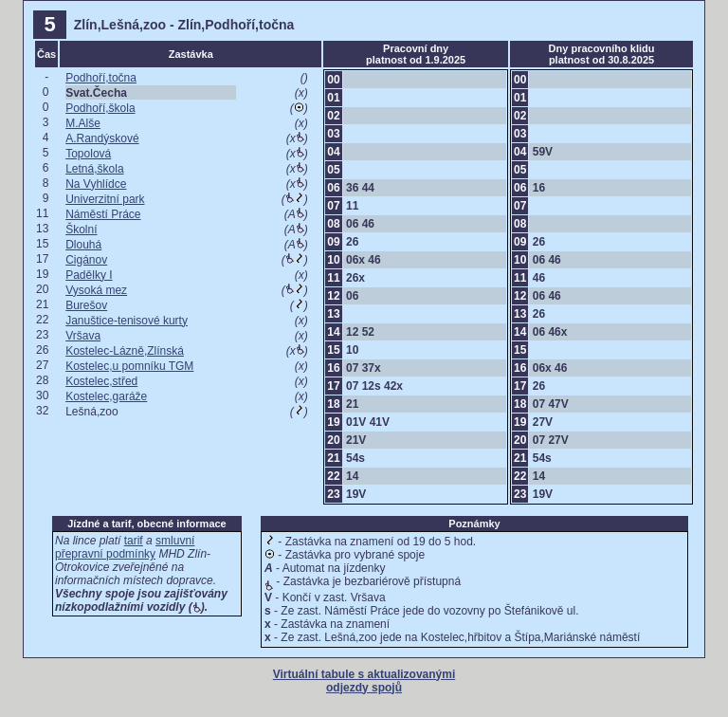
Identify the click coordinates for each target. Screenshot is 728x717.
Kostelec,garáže (106, 396)
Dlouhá (83, 245)
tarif (134, 541)
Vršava (83, 336)
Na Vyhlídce (96, 184)
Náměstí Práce (103, 214)
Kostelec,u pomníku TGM (129, 366)
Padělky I (89, 275)
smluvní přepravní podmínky (125, 547)
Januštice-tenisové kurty (127, 321)
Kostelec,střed (101, 381)
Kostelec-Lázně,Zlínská (125, 351)
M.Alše (83, 123)
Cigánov (86, 260)
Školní (81, 230)
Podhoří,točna (101, 78)
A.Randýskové (102, 138)
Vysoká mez (96, 290)
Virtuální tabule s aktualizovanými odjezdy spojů (364, 681)
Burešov (86, 305)
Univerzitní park (105, 199)
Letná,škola (94, 169)
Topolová (88, 154)
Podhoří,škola (100, 108)
